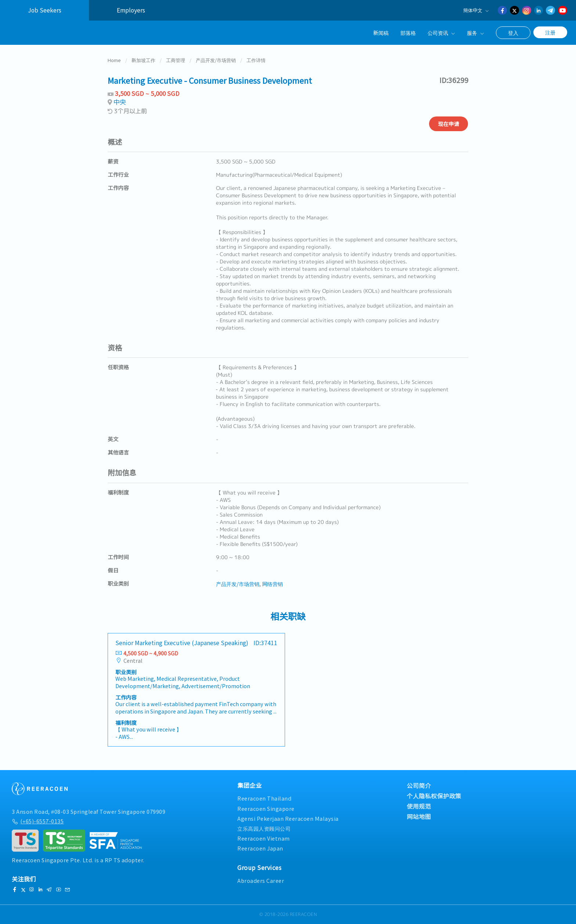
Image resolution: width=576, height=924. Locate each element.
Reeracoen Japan (260, 848)
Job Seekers (45, 10)
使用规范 (419, 806)
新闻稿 (381, 33)
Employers (131, 10)
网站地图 (419, 816)
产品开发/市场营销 (216, 60)
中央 (120, 102)
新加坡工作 (143, 60)
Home (114, 60)
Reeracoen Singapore (266, 808)
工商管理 (176, 60)
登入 (513, 33)
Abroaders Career (261, 880)
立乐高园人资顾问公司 (264, 828)
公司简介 (419, 785)
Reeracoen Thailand (264, 798)
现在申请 (449, 124)
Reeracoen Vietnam (264, 838)
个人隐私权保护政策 (434, 796)
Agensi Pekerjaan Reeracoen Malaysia (288, 818)
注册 (550, 32)
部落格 (408, 33)
